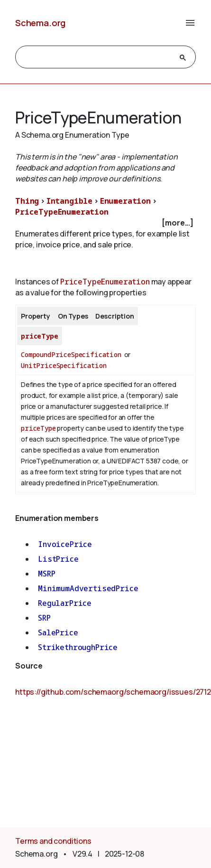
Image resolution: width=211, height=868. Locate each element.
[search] (97, 57)
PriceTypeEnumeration (62, 212)
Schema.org (40, 23)
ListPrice (58, 559)
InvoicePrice (65, 544)
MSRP (46, 574)
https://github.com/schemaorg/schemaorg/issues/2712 (113, 692)
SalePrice (58, 632)
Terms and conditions (53, 841)
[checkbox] (105, 223)
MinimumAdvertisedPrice (88, 588)
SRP (44, 618)
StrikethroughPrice (78, 647)
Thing (27, 201)
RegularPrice (65, 603)
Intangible (69, 201)
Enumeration (125, 201)
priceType (40, 336)
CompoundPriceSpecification (71, 354)
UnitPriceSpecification (64, 365)
